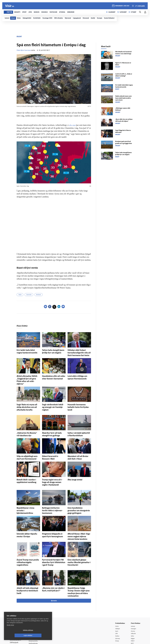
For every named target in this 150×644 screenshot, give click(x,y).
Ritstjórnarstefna (36, 612)
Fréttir (117, 597)
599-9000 (16, 616)
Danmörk (31, 295)
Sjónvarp (118, 609)
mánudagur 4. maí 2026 (122, 6)
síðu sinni (73, 125)
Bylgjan (133, 609)
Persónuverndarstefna (17, 608)
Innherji (133, 597)
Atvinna (133, 602)
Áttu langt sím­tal (73, 467)
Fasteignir (134, 599)
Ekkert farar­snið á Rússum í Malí (53, 445)
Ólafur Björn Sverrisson (24, 50)
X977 (133, 614)
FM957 (133, 612)
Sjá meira (54, 571)
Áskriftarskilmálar (36, 614)
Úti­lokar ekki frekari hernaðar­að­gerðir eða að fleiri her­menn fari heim (79, 352)
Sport (117, 602)
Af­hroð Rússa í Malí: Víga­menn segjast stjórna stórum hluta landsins (78, 516)
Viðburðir (134, 604)
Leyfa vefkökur (40, 635)
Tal (132, 617)
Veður (21, 295)
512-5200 (37, 604)
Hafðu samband (36, 609)
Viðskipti (118, 599)
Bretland (42, 295)
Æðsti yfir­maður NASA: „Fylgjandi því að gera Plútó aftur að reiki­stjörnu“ (28, 377)
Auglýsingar (34, 607)
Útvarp (117, 612)
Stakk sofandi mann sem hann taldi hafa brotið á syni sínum (123, 98)
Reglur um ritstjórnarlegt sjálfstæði (17, 605)
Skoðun (118, 607)
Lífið (117, 604)
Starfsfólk (34, 617)
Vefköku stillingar (16, 635)
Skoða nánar (10, 630)
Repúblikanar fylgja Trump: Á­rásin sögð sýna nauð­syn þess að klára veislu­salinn (79, 565)
